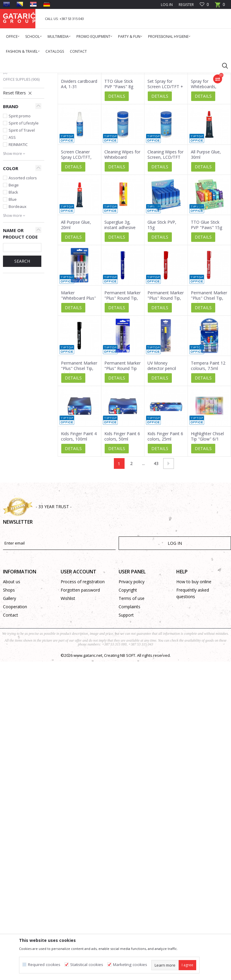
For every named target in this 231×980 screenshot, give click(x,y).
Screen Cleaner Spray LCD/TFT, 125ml (76, 230)
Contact (11, 688)
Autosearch (161, 98)
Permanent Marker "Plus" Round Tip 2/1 (122, 441)
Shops (9, 663)
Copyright (128, 663)
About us (12, 655)
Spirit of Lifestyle (24, 196)
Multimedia (17, 117)
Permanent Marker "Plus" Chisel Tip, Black (79, 441)
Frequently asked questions (193, 666)
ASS (12, 210)
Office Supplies (21, 152)
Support (126, 688)
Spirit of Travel (22, 203)
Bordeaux (18, 279)
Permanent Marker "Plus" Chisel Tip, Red (209, 371)
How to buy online (194, 655)
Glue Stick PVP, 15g (162, 298)
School (14, 124)
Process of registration (83, 655)
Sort (184, 98)
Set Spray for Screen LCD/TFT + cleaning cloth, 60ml (165, 162)
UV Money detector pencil (162, 439)
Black (13, 265)
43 (156, 536)
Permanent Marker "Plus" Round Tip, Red (166, 371)
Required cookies (44, 965)
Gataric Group (15, 77)
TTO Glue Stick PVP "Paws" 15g (206, 298)
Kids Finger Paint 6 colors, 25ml (165, 509)
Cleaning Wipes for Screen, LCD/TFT (165, 228)
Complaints (129, 680)
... (143, 536)
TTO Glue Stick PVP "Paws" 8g (119, 157)
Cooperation (15, 680)
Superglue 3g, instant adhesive (120, 298)
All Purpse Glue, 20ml (76, 298)
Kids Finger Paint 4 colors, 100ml (79, 509)
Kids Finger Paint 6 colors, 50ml (122, 509)
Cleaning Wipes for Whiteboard (122, 228)
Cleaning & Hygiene (21, 142)
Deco (10, 132)
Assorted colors (23, 251)
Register (186, 5)
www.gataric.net (88, 728)
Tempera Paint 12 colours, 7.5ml (208, 439)
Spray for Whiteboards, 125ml (204, 160)
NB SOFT (128, 728)
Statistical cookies (87, 965)
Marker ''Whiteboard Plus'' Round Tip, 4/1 (78, 371)
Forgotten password (80, 663)
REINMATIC (18, 217)
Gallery (10, 671)
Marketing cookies (130, 965)
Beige (14, 258)
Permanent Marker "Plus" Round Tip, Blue (122, 371)
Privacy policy (132, 655)
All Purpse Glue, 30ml (206, 228)
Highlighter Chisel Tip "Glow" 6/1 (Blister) (207, 512)
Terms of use (132, 671)
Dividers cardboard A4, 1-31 (79, 157)
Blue (13, 272)
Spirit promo (20, 189)
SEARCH (22, 334)
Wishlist (68, 671)
